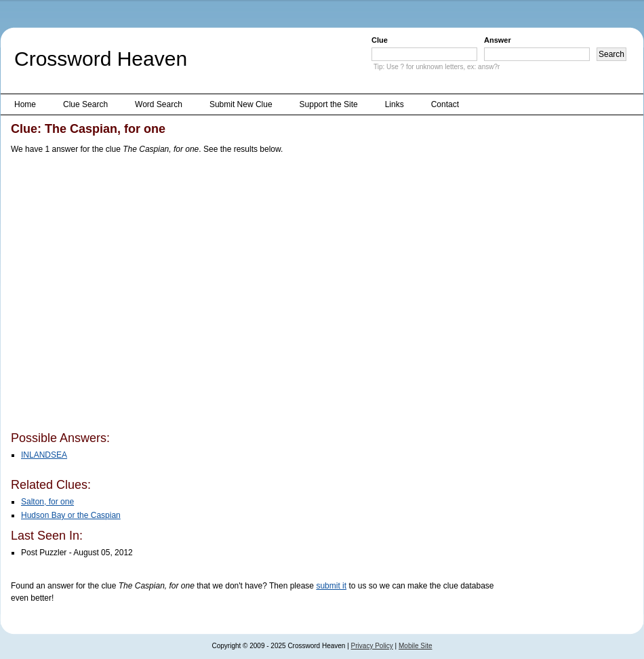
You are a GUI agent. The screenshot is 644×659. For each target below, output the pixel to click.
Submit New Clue (241, 104)
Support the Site (329, 104)
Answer (498, 40)
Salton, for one (47, 502)
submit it (331, 586)
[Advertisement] (127, 295)
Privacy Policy (372, 646)
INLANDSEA (44, 455)
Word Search (159, 104)
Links (395, 104)
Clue (380, 40)
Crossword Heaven (101, 59)
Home (25, 104)
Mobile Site (415, 646)
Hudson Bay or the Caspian (71, 515)
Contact (445, 104)
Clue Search (85, 104)
